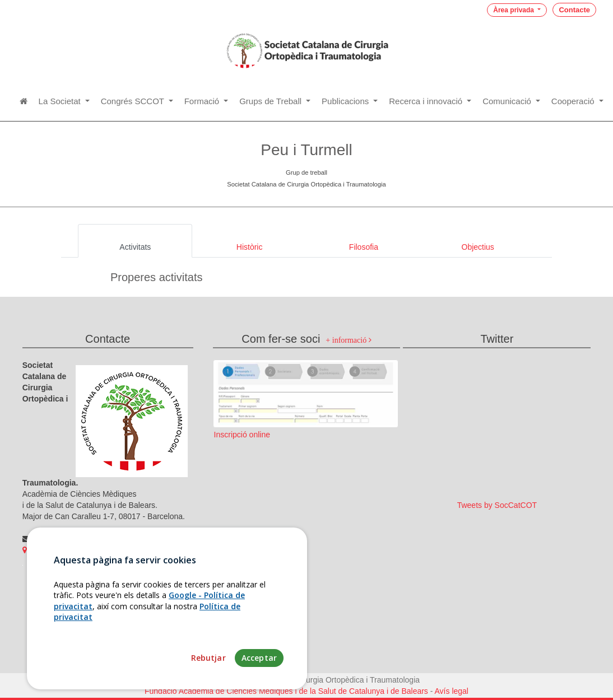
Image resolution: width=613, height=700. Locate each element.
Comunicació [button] (508, 101)
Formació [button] (203, 101)
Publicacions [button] (346, 101)
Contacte (574, 10)
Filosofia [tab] (364, 247)
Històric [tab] (250, 247)
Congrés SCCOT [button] (134, 101)
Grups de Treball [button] (271, 101)
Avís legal (452, 691)
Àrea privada (514, 10)
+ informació (348, 340)
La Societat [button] (61, 101)
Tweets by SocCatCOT (497, 505)
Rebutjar (208, 676)
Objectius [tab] (478, 247)
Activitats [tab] (135, 247)
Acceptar (259, 676)
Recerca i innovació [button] (427, 101)
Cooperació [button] (574, 101)
